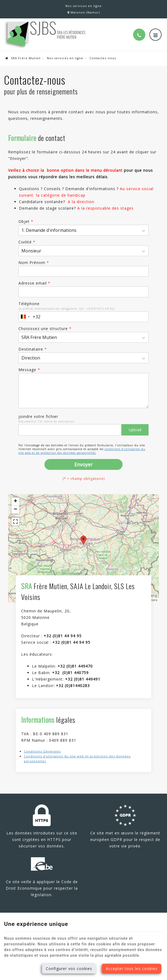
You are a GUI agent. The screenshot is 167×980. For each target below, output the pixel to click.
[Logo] (45, 35)
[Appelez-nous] (139, 35)
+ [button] (15, 501)
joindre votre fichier (38, 416)
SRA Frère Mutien (23, 58)
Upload (135, 430)
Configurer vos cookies (69, 969)
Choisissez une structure (45, 329)
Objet (26, 221)
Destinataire (33, 349)
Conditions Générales (42, 751)
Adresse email (34, 283)
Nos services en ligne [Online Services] (83, 6)
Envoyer (83, 464)
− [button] (15, 510)
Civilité (27, 242)
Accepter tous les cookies (132, 969)
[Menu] (155, 35)
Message (29, 370)
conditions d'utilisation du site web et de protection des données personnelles (82, 451)
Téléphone (29, 304)
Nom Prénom (34, 263)
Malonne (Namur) (84, 12)
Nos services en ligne (65, 58)
